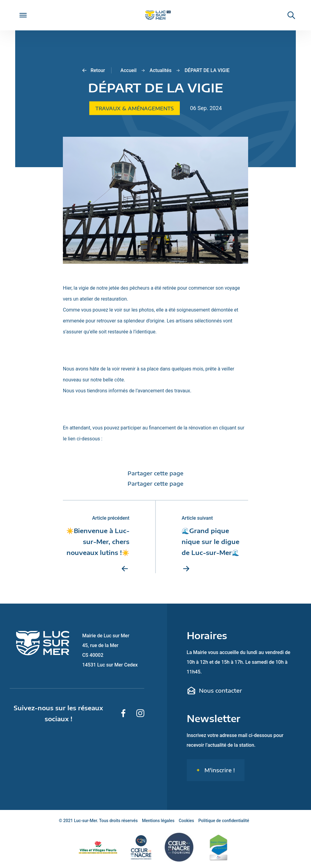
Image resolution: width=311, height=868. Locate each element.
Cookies (186, 821)
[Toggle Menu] (23, 15)
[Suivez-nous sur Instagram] (140, 713)
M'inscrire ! (219, 770)
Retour (93, 71)
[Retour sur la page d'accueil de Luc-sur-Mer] (155, 15)
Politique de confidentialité (224, 821)
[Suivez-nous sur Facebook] (123, 713)
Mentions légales (158, 821)
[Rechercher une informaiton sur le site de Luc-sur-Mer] (288, 15)
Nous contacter (214, 691)
